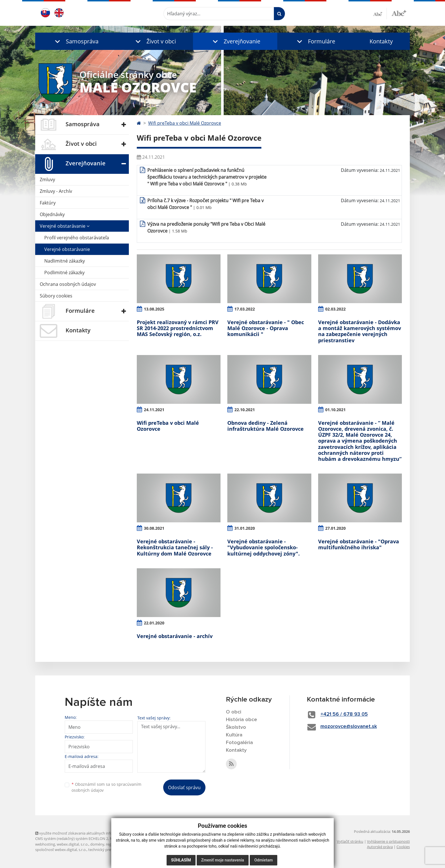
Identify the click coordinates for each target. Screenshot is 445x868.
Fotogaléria (239, 743)
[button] (75, 41)
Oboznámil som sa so (106, 787)
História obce (242, 720)
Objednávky (52, 214)
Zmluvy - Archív (56, 191)
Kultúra (234, 735)
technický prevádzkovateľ (110, 850)
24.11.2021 (154, 410)
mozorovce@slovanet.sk (349, 726)
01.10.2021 (335, 410)
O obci (234, 712)
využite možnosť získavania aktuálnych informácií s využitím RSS (91, 833)
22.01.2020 (154, 623)
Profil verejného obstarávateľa (77, 238)
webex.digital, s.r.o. (73, 844)
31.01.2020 (245, 528)
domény (97, 844)
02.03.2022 (335, 309)
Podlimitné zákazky (64, 273)
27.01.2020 (335, 528)
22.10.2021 (245, 410)
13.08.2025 (154, 309)
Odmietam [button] (264, 860)
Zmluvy (47, 179)
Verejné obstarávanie (65, 226)
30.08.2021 (154, 528)
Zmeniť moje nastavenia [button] (223, 860)
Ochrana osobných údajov (68, 284)
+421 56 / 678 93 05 (344, 714)
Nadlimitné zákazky (65, 261)
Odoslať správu (184, 787)
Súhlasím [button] (181, 860)
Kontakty (381, 41)
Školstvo (236, 727)
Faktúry (48, 203)
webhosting (45, 844)
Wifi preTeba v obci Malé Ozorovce (185, 123)
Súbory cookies (56, 296)
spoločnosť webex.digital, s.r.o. (61, 850)
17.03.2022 (245, 309)
